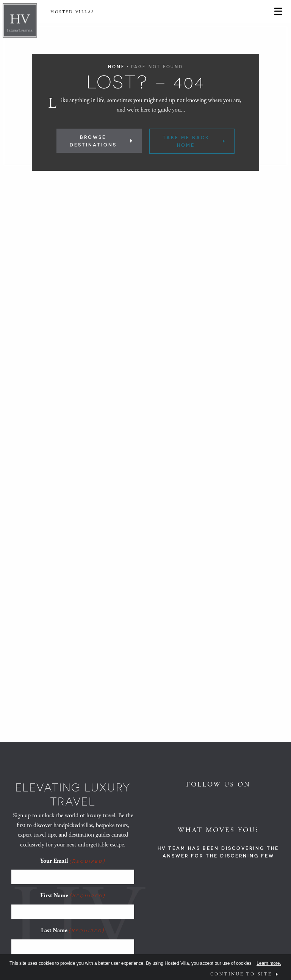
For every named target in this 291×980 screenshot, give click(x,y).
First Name (73, 895)
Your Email (73, 861)
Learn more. (269, 963)
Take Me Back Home (186, 141)
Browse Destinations (93, 141)
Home (116, 67)
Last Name (73, 930)
